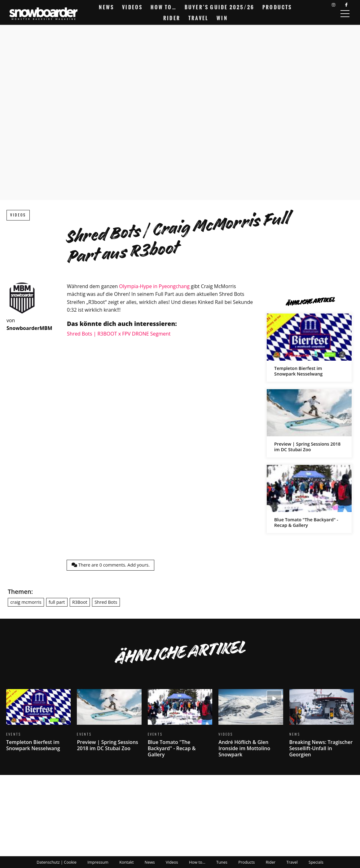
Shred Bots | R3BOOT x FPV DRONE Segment (119, 334)
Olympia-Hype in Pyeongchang (154, 286)
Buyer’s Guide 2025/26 (220, 7)
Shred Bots (106, 602)
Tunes (222, 862)
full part (57, 602)
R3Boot (80, 602)
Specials (316, 862)
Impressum (98, 862)
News (106, 7)
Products (277, 7)
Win (222, 18)
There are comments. (111, 565)
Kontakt (126, 862)
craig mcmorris (26, 602)
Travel (198, 18)
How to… (163, 7)
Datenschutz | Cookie (57, 862)
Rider (172, 18)
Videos (132, 7)
